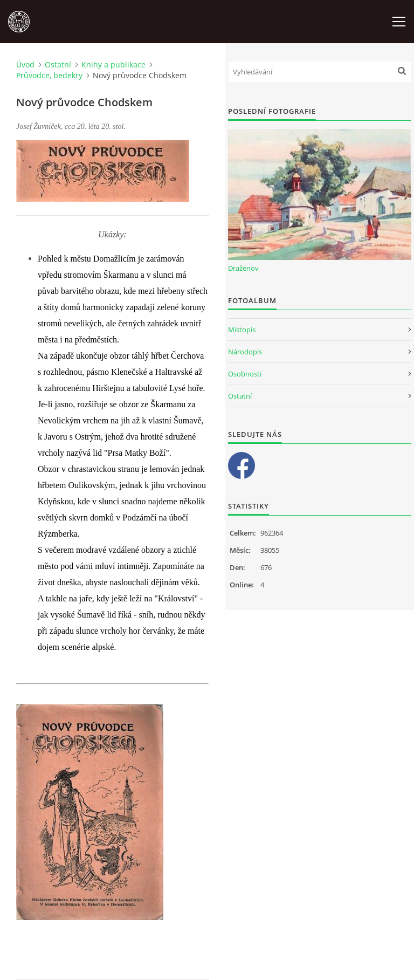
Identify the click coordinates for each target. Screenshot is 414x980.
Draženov (243, 268)
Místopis (242, 330)
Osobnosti (245, 374)
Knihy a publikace (113, 64)
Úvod (25, 64)
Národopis (245, 352)
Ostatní (58, 64)
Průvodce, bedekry (49, 75)
